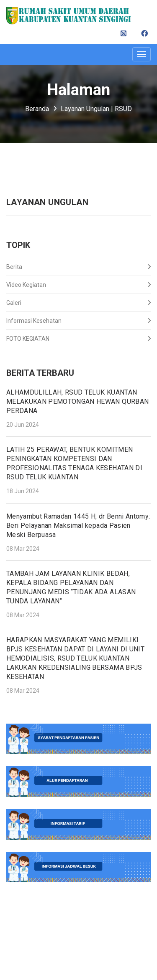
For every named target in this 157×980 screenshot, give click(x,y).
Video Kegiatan (78, 285)
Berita (78, 267)
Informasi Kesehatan (78, 321)
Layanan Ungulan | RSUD (96, 109)
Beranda (37, 109)
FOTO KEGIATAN (78, 339)
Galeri (78, 303)
